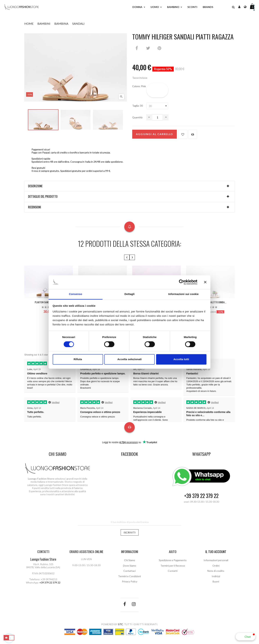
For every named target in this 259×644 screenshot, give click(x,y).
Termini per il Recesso (173, 566)
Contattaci (129, 571)
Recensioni (35, 207)
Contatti (173, 571)
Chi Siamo (130, 560)
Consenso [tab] (75, 294)
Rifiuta (78, 359)
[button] (246, 637)
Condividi (137, 48)
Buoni (216, 581)
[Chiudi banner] (205, 282)
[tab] (129, 186)
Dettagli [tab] (129, 294)
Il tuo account (216, 552)
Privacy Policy (130, 581)
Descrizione (35, 186)
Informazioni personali (216, 560)
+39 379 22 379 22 (201, 496)
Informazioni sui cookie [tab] (184, 294)
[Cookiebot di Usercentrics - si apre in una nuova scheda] (182, 282)
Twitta (148, 48)
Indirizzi (216, 576)
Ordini (216, 566)
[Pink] (157, 90)
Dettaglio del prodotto (43, 197)
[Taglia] (157, 106)
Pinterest (159, 48)
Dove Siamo (130, 566)
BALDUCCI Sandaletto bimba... (210, 302)
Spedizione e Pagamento (173, 560)
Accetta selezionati (129, 359)
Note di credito (216, 571)
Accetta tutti (181, 359)
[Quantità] (157, 117)
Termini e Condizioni (129, 576)
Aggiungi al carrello (155, 134)
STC (121, 624)
